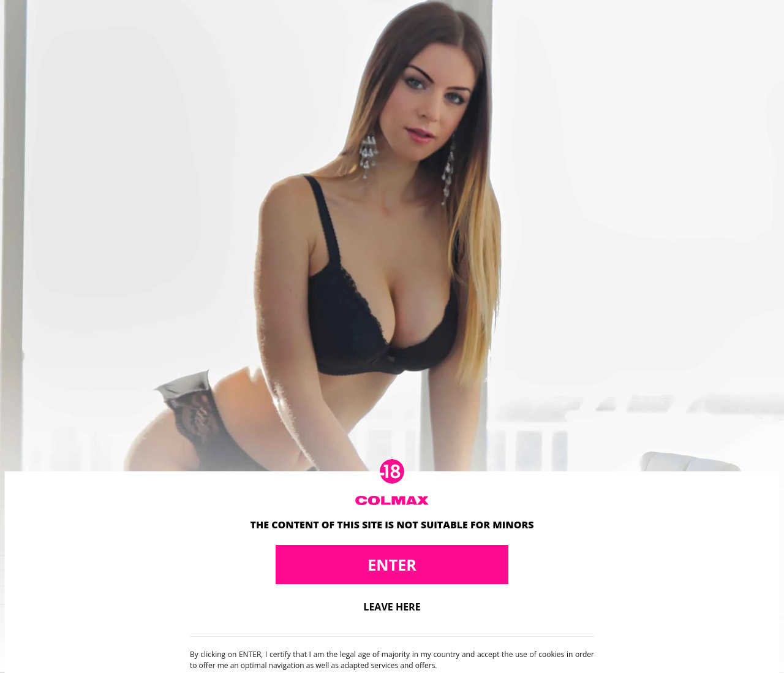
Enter (392, 565)
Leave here (392, 607)
